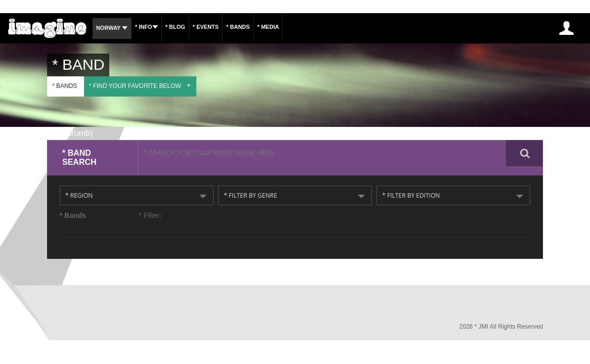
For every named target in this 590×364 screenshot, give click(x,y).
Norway (115, 28)
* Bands (261, 27)
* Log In (566, 28)
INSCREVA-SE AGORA (471, 28)
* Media (296, 27)
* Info (154, 27)
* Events (223, 27)
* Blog (187, 27)
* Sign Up (528, 28)
